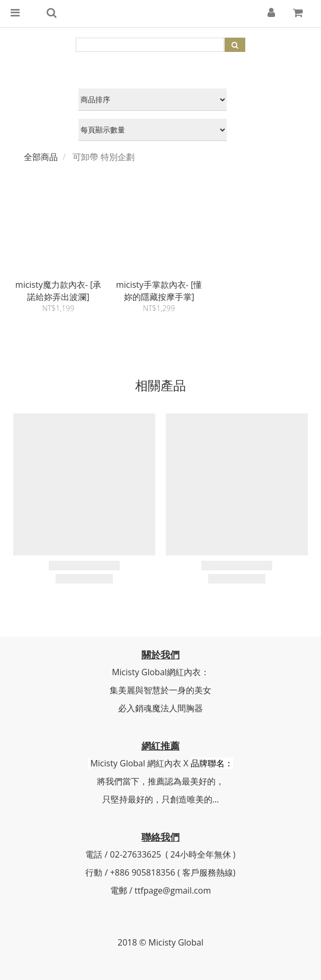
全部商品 (41, 157)
